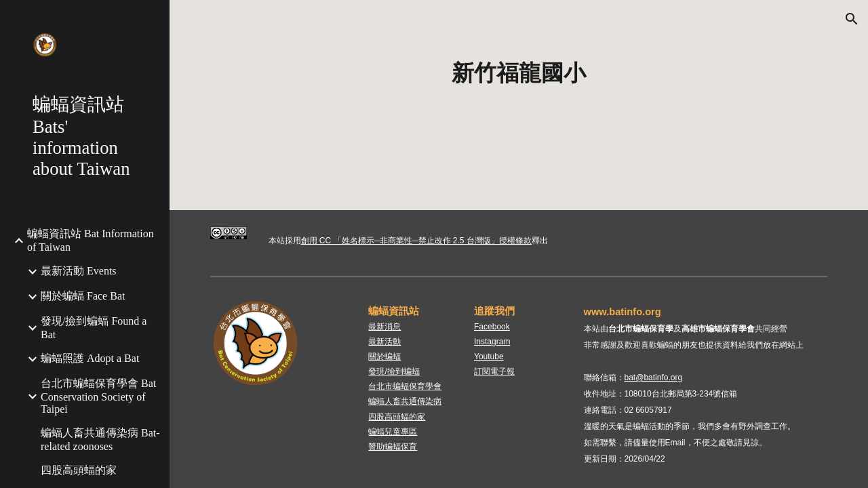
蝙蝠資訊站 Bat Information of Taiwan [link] (91, 240)
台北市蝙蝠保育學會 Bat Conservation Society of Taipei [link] (98, 396)
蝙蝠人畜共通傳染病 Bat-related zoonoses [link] (100, 440)
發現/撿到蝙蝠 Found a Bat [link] (94, 328)
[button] (852, 19)
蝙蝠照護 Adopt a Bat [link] (90, 358)
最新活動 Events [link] (79, 271)
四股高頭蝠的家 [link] (79, 470)
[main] (519, 73)
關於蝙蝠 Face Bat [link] (83, 296)
